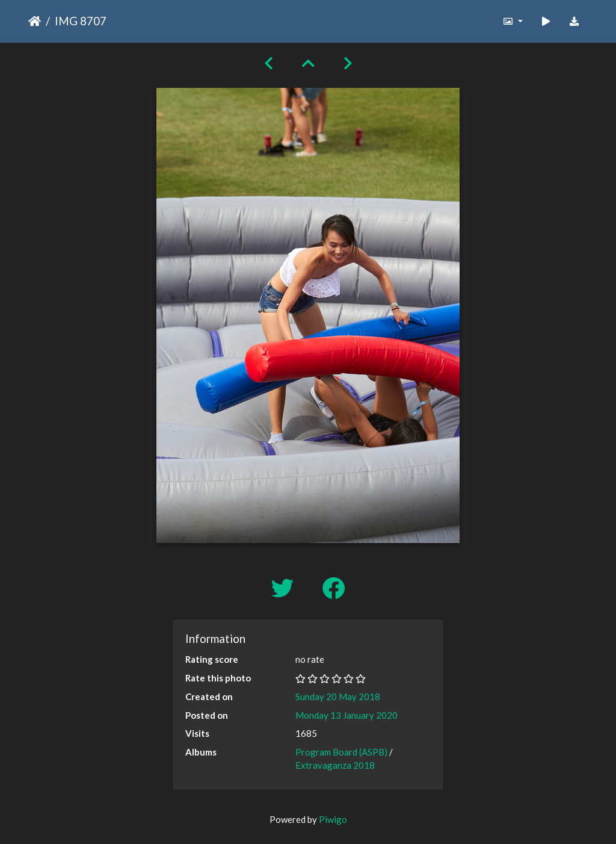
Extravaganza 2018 (335, 765)
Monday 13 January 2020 (346, 715)
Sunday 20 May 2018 (338, 697)
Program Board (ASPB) (341, 752)
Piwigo (333, 819)
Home (35, 21)
